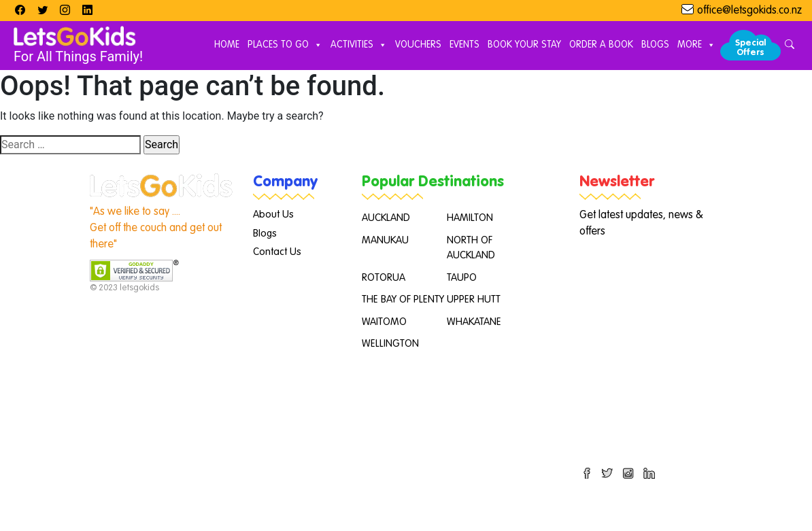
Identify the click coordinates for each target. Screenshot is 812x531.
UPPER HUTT (474, 299)
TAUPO (462, 278)
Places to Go (285, 46)
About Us (273, 215)
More (696, 46)
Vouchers (418, 45)
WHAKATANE (474, 322)
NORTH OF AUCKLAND (471, 248)
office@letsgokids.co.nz (749, 11)
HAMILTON (470, 218)
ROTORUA (384, 278)
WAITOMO (384, 322)
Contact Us (277, 252)
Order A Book (601, 45)
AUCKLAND (386, 218)
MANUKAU (385, 240)
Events (464, 45)
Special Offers (750, 48)
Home (227, 45)
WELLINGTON (390, 344)
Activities (359, 46)
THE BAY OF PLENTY (403, 299)
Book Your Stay (524, 45)
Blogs (655, 45)
